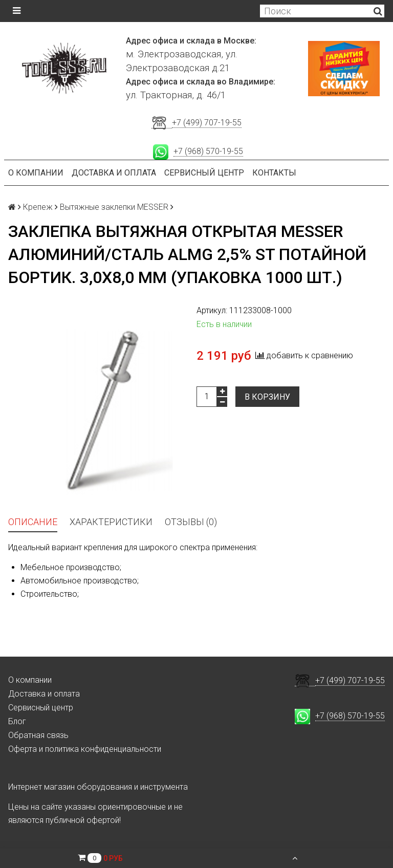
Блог (17, 721)
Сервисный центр (204, 173)
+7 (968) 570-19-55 (208, 151)
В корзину (267, 397)
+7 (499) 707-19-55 (207, 123)
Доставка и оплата (114, 173)
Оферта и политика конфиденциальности (85, 749)
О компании (36, 173)
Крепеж (38, 207)
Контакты (274, 173)
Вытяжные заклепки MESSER (114, 207)
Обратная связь (38, 735)
